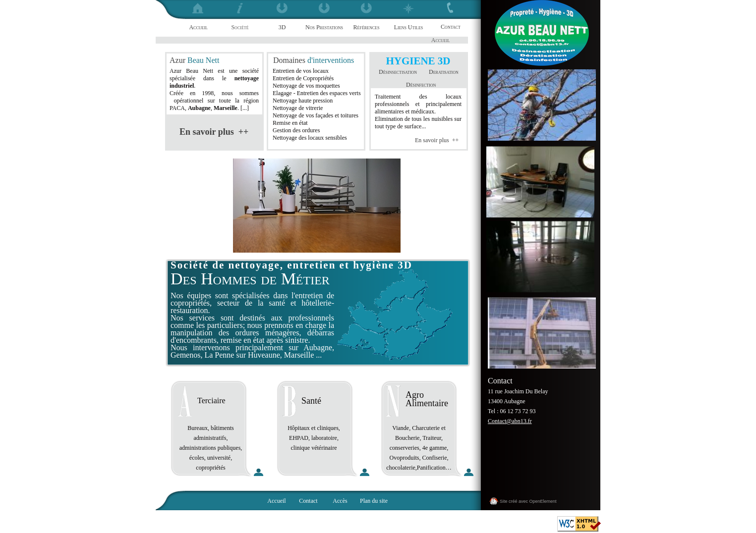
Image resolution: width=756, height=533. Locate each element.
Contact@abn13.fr (510, 421)
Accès (340, 501)
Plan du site (374, 501)
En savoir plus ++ (437, 140)
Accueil (276, 501)
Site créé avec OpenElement (528, 501)
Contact (308, 501)
